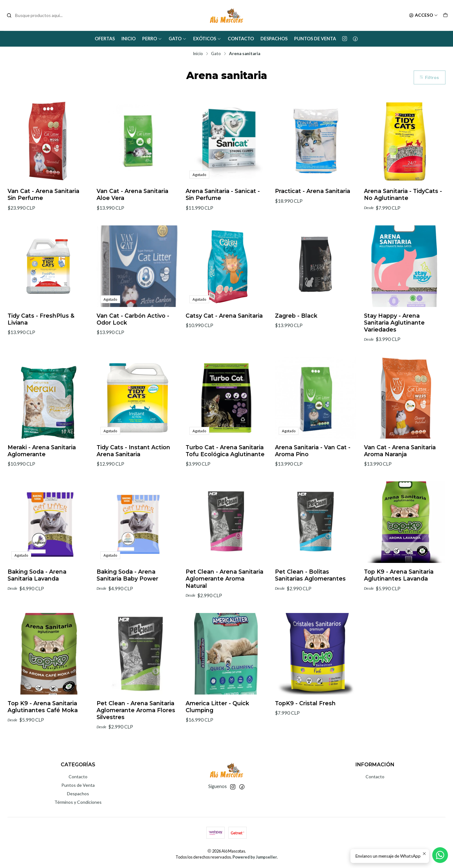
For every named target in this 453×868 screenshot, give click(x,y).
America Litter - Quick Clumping (217, 731)
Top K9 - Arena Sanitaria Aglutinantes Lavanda (399, 600)
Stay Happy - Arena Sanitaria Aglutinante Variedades (394, 347)
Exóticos (207, 39)
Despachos (274, 39)
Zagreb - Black (296, 340)
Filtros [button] (429, 77)
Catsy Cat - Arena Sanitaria (224, 340)
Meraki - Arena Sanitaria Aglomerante (42, 475)
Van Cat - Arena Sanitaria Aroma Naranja (400, 475)
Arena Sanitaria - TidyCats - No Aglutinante (403, 194)
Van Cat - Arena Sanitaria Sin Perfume (43, 194)
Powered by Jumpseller (255, 857)
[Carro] (445, 15)
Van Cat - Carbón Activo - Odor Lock (133, 344)
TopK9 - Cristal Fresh (305, 728)
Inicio (129, 39)
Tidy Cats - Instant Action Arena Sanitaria (133, 475)
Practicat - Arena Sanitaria (313, 191)
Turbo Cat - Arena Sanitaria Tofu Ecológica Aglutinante (225, 475)
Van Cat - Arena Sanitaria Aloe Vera (132, 194)
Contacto (241, 39)
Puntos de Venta (315, 39)
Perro (152, 39)
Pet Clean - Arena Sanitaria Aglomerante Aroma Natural (224, 603)
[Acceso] (423, 15)
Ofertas (105, 39)
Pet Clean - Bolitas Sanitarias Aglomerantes (310, 600)
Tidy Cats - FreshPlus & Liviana (41, 344)
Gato (178, 39)
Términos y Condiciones (78, 802)
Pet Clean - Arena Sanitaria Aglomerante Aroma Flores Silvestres (136, 735)
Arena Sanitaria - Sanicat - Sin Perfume (223, 194)
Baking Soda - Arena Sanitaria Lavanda (37, 600)
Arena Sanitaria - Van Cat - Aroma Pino (313, 475)
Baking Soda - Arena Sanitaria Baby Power (127, 600)
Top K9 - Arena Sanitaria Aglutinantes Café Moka (43, 731)
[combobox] (38, 15)
